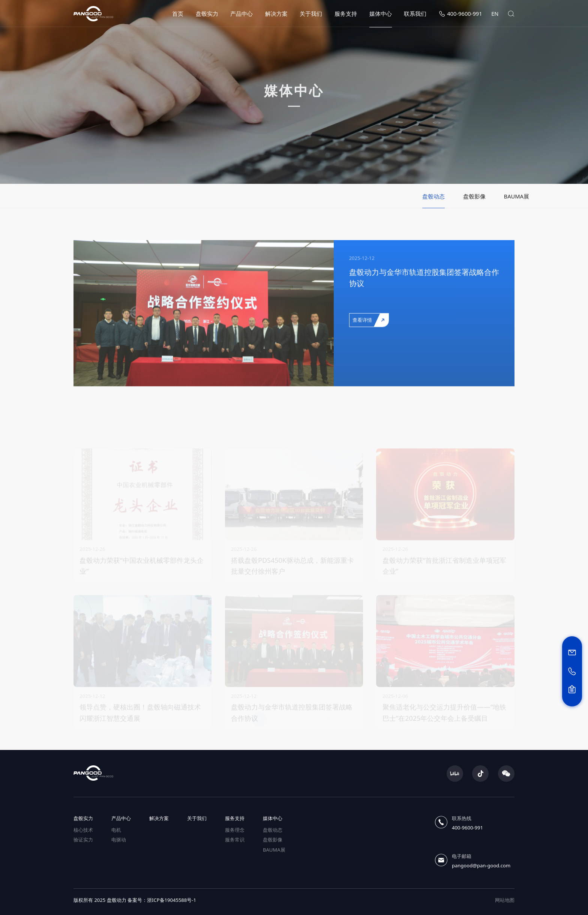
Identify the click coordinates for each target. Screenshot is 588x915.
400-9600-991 (460, 14)
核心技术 (83, 830)
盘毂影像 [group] (510, 196)
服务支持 (346, 14)
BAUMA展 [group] (553, 196)
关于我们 (311, 14)
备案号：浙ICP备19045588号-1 (162, 900)
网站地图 (505, 900)
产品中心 (241, 14)
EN (495, 14)
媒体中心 (381, 14)
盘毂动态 (273, 830)
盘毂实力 (207, 14)
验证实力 (83, 840)
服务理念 (235, 830)
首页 (178, 14)
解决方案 (276, 14)
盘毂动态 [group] (469, 196)
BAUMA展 (274, 850)
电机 (116, 830)
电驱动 (119, 840)
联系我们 (415, 14)
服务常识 (235, 840)
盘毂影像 (273, 840)
